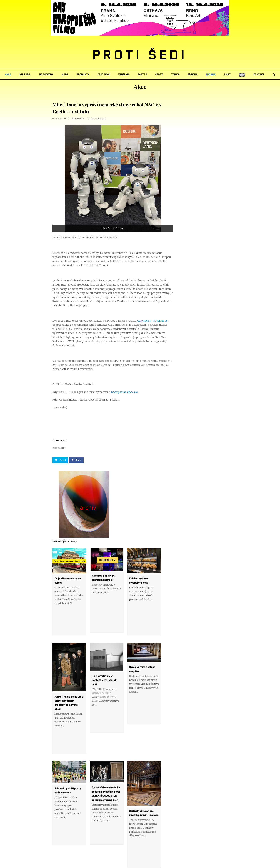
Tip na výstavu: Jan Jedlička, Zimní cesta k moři (104, 660)
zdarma (101, 119)
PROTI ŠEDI (140, 55)
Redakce (79, 119)
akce (93, 119)
